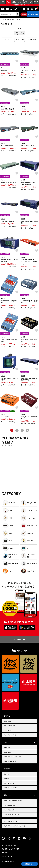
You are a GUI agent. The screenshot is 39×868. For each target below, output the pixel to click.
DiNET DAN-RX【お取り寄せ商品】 (9, 302)
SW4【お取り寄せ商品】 (8, 109)
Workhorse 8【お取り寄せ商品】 (29, 222)
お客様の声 (7, 747)
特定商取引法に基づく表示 (10, 849)
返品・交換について (9, 726)
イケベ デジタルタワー (10, 810)
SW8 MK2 (24, 109)
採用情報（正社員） (9, 783)
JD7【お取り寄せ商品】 (8, 146)
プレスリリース (7, 856)
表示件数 (31, 40)
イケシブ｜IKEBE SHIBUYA (11, 815)
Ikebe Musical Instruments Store (13, 801)
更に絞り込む (19, 33)
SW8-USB (4, 70)
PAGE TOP (21, 639)
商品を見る (30, 864)
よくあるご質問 (8, 730)
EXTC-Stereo (5, 417)
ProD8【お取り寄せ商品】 (9, 182)
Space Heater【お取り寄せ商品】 (29, 71)
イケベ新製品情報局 (9, 805)
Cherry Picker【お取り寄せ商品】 (29, 418)
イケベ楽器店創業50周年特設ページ (19, 5)
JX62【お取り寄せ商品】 (28, 260)
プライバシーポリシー (9, 845)
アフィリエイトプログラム (11, 735)
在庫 (17, 40)
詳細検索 (24, 14)
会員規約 (5, 853)
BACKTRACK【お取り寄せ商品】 (29, 302)
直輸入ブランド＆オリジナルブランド (14, 826)
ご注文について (8, 721)
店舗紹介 (6, 778)
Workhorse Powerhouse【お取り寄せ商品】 (28, 183)
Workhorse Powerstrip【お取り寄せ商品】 (29, 379)
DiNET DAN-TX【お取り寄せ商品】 (9, 340)
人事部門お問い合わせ (10, 761)
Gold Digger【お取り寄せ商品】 (29, 340)
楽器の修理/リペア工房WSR (12, 821)
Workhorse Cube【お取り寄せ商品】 (9, 379)
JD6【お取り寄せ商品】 (28, 146)
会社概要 (6, 774)
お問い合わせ (7, 752)
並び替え (7, 40)
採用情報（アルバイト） (11, 788)
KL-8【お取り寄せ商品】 (8, 221)
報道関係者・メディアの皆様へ (12, 757)
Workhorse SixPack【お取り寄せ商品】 (10, 261)
